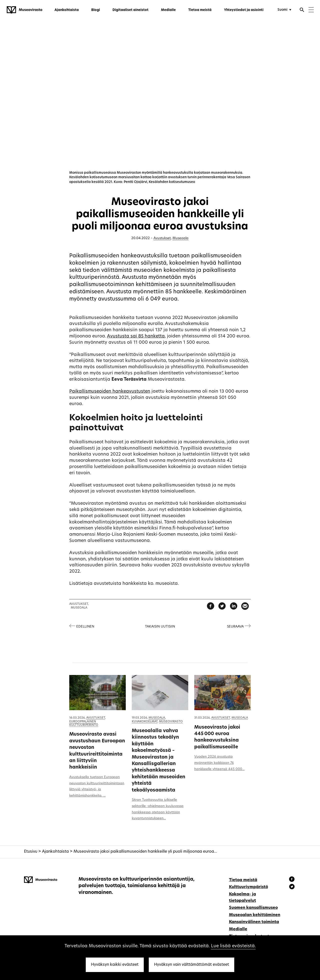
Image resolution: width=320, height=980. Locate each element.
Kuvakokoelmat (145, 722)
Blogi (96, 10)
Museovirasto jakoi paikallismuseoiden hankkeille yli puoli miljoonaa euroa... (145, 852)
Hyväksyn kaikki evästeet (115, 965)
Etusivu (31, 852)
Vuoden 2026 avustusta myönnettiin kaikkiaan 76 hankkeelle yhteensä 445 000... (219, 763)
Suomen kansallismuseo (253, 908)
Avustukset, (79, 604)
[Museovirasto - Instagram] (292, 887)
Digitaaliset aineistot (130, 10)
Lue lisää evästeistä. (233, 946)
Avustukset (162, 238)
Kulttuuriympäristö (248, 887)
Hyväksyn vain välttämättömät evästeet (191, 965)
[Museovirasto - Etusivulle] (24, 10)
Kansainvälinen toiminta (254, 922)
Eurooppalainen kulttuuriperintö (84, 723)
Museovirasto (171, 722)
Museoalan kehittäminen (255, 915)
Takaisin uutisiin (160, 627)
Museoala (180, 238)
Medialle (168, 10)
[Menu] (311, 10)
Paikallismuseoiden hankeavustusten (110, 392)
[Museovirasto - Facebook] (292, 880)
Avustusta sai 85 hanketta (136, 336)
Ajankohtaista (67, 10)
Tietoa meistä (200, 10)
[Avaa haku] (302, 10)
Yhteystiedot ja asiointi (244, 10)
